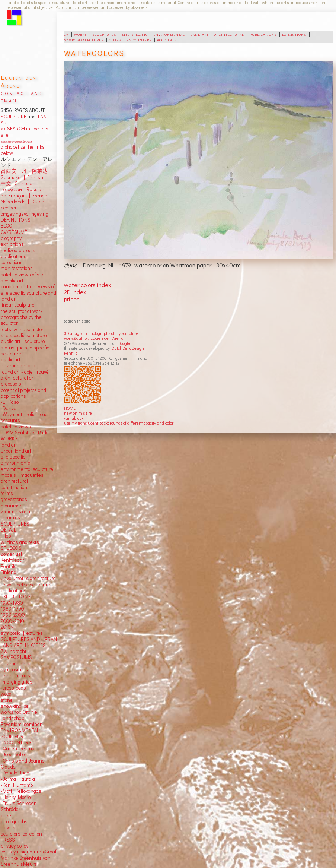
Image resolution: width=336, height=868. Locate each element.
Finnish (34, 177)
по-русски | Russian (23, 189)
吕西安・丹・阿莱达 (24, 171)
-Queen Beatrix (17, 748)
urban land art (16, 451)
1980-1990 (12, 609)
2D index (75, 292)
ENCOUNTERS (16, 742)
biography (11, 238)
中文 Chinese (17, 183)
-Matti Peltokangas (21, 791)
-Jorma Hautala (18, 779)
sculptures (104, 34)
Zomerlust (12, 554)
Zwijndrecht (14, 651)
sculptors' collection (21, 834)
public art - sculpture (23, 341)
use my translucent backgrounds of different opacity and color (119, 423)
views (25, 427)
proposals (11, 384)
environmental (169, 34)
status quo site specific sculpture (25, 351)
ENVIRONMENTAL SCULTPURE (20, 733)
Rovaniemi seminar (21, 724)
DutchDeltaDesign (128, 348)
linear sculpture (18, 305)
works (80, 34)
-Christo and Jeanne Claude (23, 764)
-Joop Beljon (14, 754)
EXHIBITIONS (16, 596)
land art (200, 34)
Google (124, 343)
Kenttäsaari (13, 560)
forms (7, 493)
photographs (14, 821)
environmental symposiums (16, 666)
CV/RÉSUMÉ (14, 232)
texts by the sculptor (22, 329)
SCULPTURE (14, 117)
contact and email (22, 96)
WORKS (9, 438)
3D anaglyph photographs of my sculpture (101, 333)
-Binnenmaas (15, 675)
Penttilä (71, 353)
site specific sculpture (24, 335)
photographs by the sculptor (21, 320)
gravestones (14, 499)
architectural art (18, 378)
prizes (7, 815)
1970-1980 (12, 603)
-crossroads (13, 688)
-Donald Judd (15, 773)
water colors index (87, 285)
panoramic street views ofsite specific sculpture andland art (28, 293)
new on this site (78, 413)
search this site (77, 321)
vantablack (74, 418)
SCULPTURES (15, 524)
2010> (7, 627)
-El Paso (10, 402)
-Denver (9, 408)
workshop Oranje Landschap (19, 715)
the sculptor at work (22, 311)
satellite (9, 427)
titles (6, 536)
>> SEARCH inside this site (25, 132)
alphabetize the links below (23, 150)
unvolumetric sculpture (25, 585)
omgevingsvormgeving (25, 214)
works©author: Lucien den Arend (94, 338)
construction (14, 487)
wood (6, 694)
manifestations (17, 268)
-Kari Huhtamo (17, 785)
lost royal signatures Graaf (29, 852)
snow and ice (15, 706)
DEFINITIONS (16, 220)
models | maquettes (22, 475)
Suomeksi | (13, 177)
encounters (139, 39)
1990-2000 (13, 615)
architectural (229, 34)
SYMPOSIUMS (16, 657)
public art (11, 359)
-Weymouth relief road (24, 414)
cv (66, 34)
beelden (9, 208)
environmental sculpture (27, 469)
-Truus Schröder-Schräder (19, 806)
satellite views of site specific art (23, 278)
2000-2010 (12, 621)
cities (115, 39)
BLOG (7, 226)
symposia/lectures (84, 39)
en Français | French (24, 196)
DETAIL (8, 530)
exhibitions (294, 34)
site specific (135, 34)
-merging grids (17, 682)
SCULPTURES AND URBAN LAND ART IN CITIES (29, 642)
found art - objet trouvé (25, 372)
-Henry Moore (16, 797)
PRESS (8, 840)
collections (12, 262)
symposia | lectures (22, 633)
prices (72, 299)
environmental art (20, 365)
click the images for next (16, 141)
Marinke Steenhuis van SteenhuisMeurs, (26, 861)
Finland (9, 572)
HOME (70, 408)
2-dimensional (16, 511)
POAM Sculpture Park (24, 433)
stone (7, 700)
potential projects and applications (23, 393)
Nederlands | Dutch (23, 202)
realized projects (18, 250)
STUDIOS (11, 548)
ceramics (10, 517)
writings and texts (20, 542)
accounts (167, 39)
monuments (14, 506)
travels (8, 827)
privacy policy (15, 846)
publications (263, 34)
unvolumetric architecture (28, 578)
